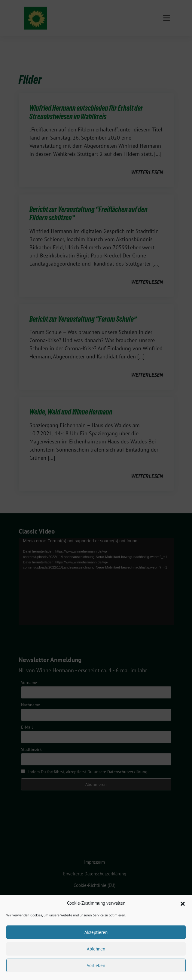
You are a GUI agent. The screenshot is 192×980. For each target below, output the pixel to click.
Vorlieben (96, 965)
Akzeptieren (96, 932)
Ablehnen (96, 949)
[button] (183, 903)
